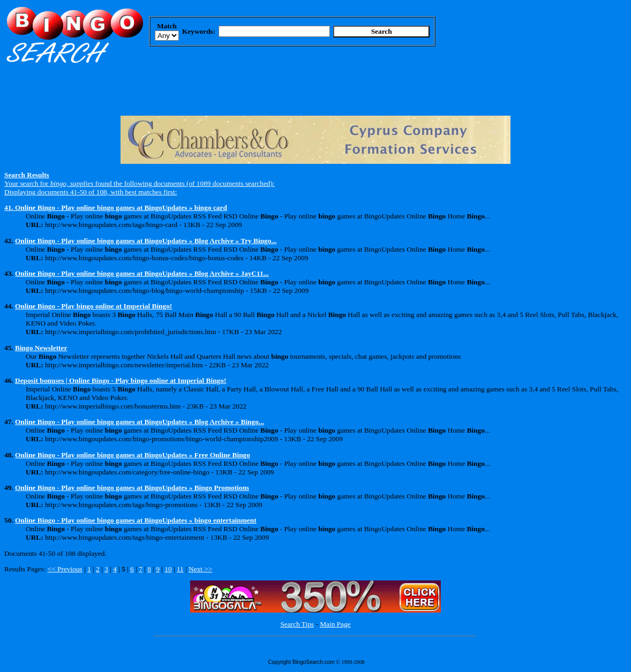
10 (168, 569)
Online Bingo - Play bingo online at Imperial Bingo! (93, 306)
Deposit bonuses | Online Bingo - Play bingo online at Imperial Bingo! (121, 380)
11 (180, 569)
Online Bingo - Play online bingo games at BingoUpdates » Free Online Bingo (133, 455)
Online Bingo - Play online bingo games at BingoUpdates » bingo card (121, 207)
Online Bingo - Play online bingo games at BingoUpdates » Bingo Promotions (132, 488)
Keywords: (199, 31)
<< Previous (65, 569)
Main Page (335, 624)
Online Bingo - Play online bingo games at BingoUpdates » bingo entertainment (136, 520)
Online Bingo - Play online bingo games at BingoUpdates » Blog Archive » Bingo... (140, 422)
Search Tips (297, 624)
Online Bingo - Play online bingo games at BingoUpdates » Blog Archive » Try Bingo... (146, 241)
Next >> (200, 569)
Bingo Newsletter (41, 348)
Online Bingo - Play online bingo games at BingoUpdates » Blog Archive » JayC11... (142, 273)
